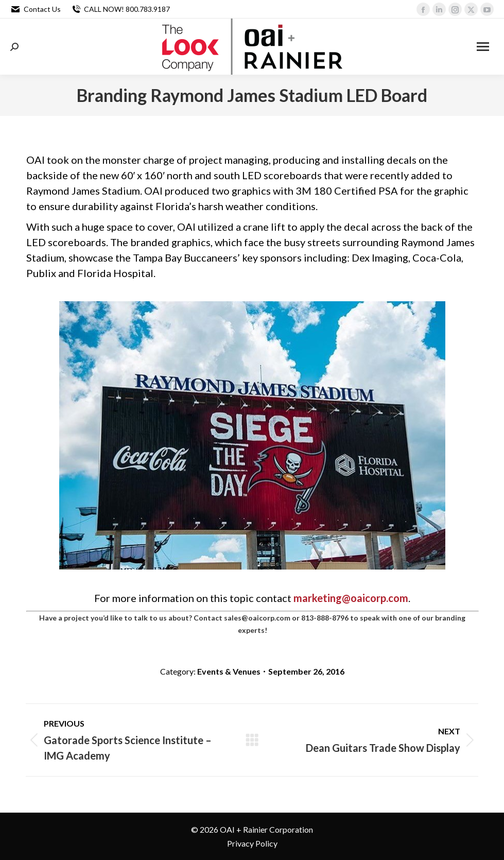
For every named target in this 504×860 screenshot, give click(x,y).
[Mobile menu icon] (483, 47)
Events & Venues (229, 671)
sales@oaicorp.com (257, 618)
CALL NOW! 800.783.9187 (120, 9)
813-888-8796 (325, 618)
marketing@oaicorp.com (351, 598)
